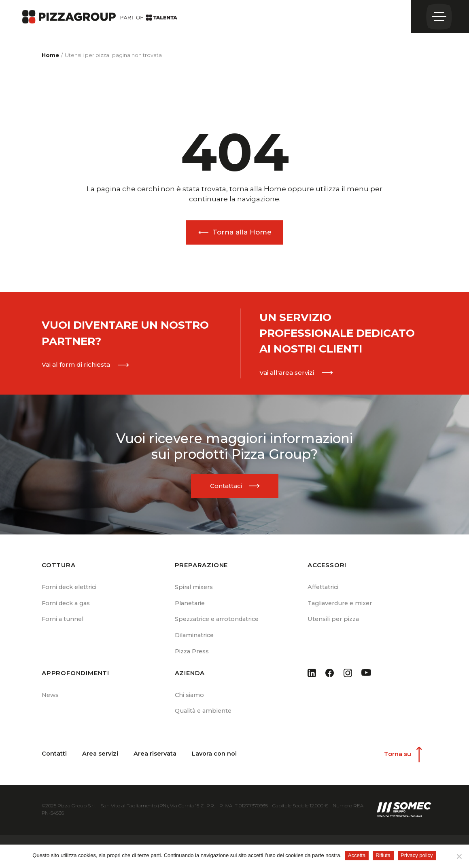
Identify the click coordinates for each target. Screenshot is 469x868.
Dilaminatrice (196, 639)
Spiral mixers (195, 589)
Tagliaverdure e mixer (343, 606)
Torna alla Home (242, 232)
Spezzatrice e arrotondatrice (220, 622)
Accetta (358, 855)
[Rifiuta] (459, 856)
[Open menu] (440, 17)
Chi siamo (190, 700)
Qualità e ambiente (205, 717)
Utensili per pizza (335, 622)
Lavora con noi (215, 760)
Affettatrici (324, 589)
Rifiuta (384, 855)
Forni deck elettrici (71, 589)
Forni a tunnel (64, 622)
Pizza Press (193, 656)
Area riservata (156, 760)
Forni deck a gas (68, 606)
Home (50, 55)
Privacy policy (417, 855)
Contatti (54, 760)
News (51, 700)
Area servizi (100, 760)
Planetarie (191, 606)
